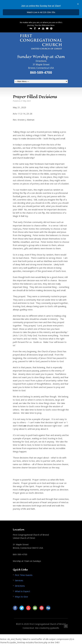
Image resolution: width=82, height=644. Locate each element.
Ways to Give (21, 597)
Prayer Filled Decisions (35, 97)
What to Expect (22, 591)
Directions (41, 61)
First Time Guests (24, 575)
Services (19, 580)
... (41, 12)
